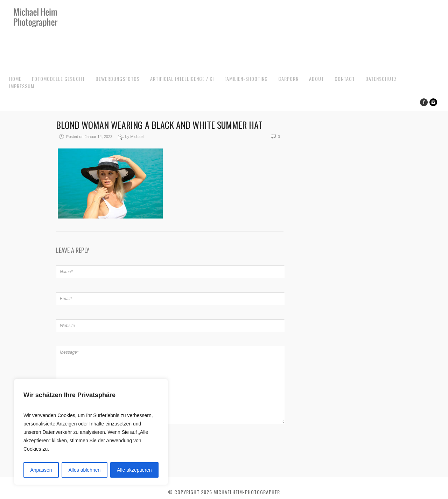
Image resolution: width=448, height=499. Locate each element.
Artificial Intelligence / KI (182, 79)
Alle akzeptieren (134, 470)
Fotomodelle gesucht (58, 79)
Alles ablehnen (84, 470)
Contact (345, 79)
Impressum (22, 86)
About (317, 79)
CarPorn (288, 79)
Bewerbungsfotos (118, 79)
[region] (91, 432)
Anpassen (41, 470)
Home (15, 79)
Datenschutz (381, 79)
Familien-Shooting (246, 79)
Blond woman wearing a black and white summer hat (159, 125)
